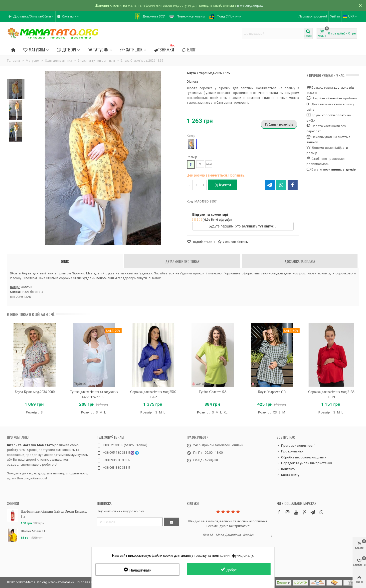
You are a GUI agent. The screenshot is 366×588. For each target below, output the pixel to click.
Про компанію (18, 437)
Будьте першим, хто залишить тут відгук (243, 226)
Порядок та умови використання (304, 463)
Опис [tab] (65, 261)
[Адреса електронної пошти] (130, 522)
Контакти (286, 469)
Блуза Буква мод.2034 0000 (35, 392)
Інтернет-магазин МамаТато (30, 445)
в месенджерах (250, 5)
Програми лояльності (296, 446)
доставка (341, 88)
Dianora (192, 82)
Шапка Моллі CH (34, 531)
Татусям (98, 49)
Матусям (34, 49)
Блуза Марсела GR (272, 392)
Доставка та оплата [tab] (300, 261)
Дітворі (66, 49)
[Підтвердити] (172, 522)
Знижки (165, 49)
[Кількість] (197, 185)
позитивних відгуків (339, 169)
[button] (31, 16)
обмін (331, 98)
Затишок (131, 49)
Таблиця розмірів (279, 124)
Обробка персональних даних (301, 457)
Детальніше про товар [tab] (182, 261)
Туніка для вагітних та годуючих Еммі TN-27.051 (94, 394)
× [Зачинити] (360, 5)
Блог (189, 49)
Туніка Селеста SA (213, 392)
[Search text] (273, 33)
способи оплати (334, 115)
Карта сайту (288, 475)
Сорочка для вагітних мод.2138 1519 (331, 394)
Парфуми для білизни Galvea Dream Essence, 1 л (54, 514)
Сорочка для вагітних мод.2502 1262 (153, 394)
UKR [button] (350, 16)
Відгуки (193, 503)
